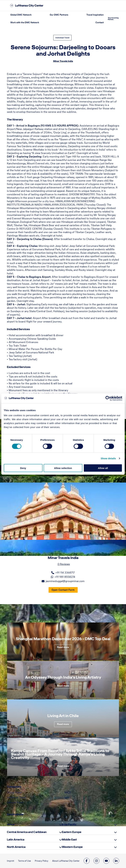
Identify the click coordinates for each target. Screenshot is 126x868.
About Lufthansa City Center (66, 861)
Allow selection (63, 468)
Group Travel (14, 792)
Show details (108, 458)
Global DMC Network (21, 15)
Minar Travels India (63, 61)
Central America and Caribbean (27, 832)
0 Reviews (64, 564)
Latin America (16, 840)
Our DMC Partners (59, 15)
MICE (68, 792)
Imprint (10, 861)
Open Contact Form (63, 590)
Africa (11, 824)
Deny (23, 468)
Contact (100, 23)
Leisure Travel (15, 802)
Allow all (103, 468)
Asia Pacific (69, 824)
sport (68, 797)
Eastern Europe (72, 832)
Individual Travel (62, 38)
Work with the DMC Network (25, 23)
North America (16, 847)
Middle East (69, 840)
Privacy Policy (42, 861)
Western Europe (72, 847)
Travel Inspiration (95, 15)
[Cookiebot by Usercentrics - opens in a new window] (108, 398)
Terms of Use (24, 861)
